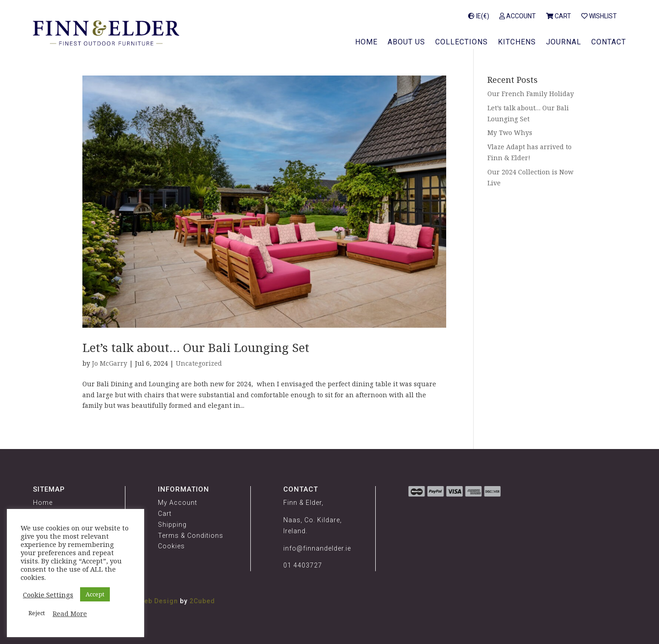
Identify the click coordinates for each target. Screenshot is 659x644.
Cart (559, 16)
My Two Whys (510, 133)
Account (518, 16)
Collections (462, 43)
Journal (564, 43)
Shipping (172, 525)
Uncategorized (199, 363)
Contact (609, 43)
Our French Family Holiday (531, 94)
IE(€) (479, 16)
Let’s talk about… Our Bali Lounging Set (196, 347)
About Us (406, 43)
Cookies (171, 546)
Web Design (158, 601)
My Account (178, 503)
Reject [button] (37, 613)
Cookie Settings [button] (48, 595)
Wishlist (599, 16)
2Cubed (202, 601)
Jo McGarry (110, 363)
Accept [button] (95, 594)
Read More (70, 613)
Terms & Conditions (191, 536)
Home (366, 43)
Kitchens (517, 43)
